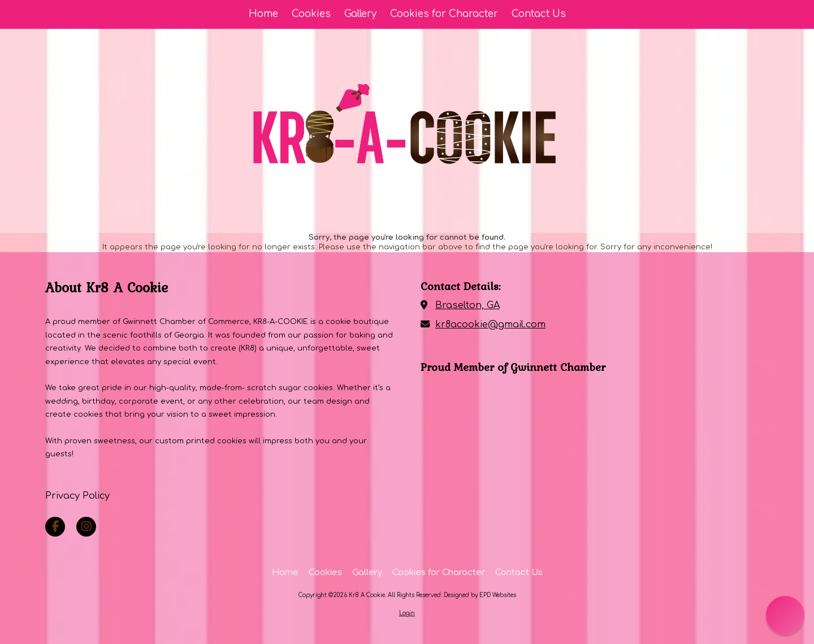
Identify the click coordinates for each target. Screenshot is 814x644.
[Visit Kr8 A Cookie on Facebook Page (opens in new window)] (55, 527)
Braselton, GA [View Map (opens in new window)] (467, 305)
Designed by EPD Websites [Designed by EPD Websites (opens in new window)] (480, 595)
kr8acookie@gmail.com (490, 325)
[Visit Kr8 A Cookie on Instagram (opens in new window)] (86, 527)
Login (407, 613)
